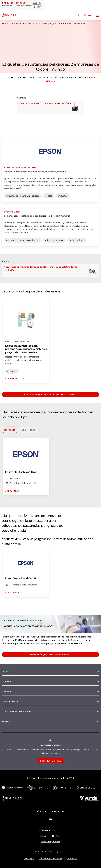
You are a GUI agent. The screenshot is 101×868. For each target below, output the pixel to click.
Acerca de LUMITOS (49, 836)
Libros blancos (10, 702)
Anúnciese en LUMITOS (49, 830)
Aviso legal (29, 858)
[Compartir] (85, 15)
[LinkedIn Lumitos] (51, 819)
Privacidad (72, 858)
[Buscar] (80, 15)
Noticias (6, 672)
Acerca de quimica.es (51, 841)
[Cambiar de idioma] (90, 15)
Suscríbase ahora (50, 761)
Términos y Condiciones (51, 858)
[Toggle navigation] (97, 16)
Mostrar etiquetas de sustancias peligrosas (51, 395)
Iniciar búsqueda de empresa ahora (51, 655)
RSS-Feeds (7, 721)
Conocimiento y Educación (16, 711)
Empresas (7, 682)
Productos (8, 692)
